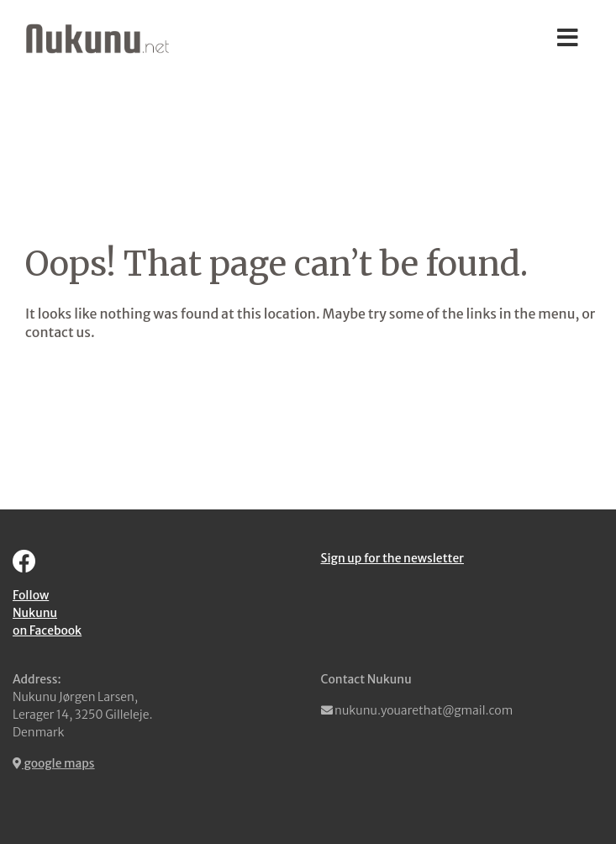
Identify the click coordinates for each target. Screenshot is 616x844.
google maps (54, 763)
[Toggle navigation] (567, 39)
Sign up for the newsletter (392, 558)
